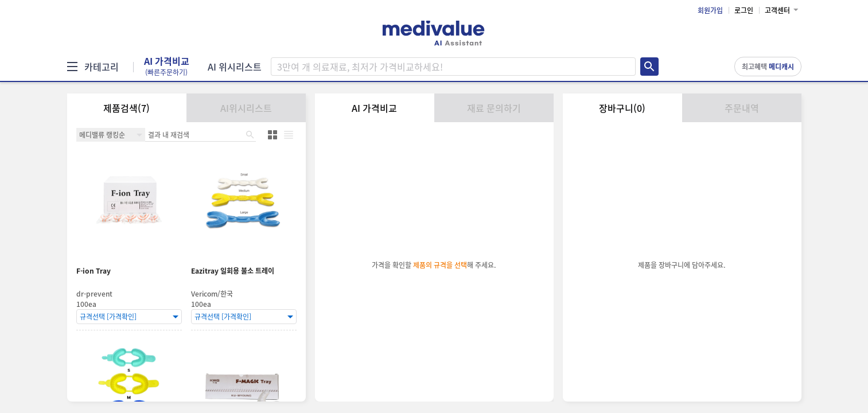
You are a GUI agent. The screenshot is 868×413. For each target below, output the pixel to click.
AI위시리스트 (246, 108)
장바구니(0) (622, 108)
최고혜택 (768, 67)
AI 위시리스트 (235, 67)
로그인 (744, 10)
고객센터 (777, 10)
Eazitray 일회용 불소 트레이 (233, 271)
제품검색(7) (126, 108)
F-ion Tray (94, 271)
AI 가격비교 (167, 67)
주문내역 (742, 108)
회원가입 (710, 10)
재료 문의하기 (494, 108)
